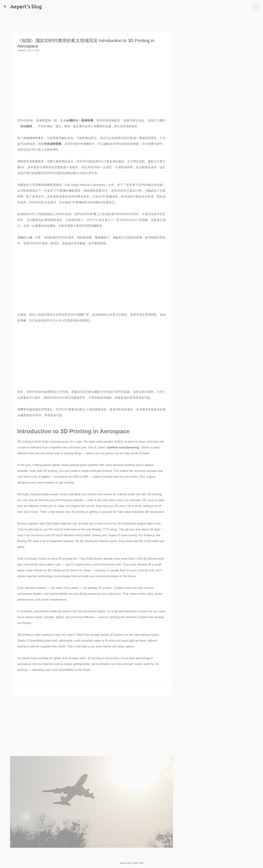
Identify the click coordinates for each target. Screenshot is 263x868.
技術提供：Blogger (132, 855)
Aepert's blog (26, 6)
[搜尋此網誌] (239, 6)
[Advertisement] (92, 728)
